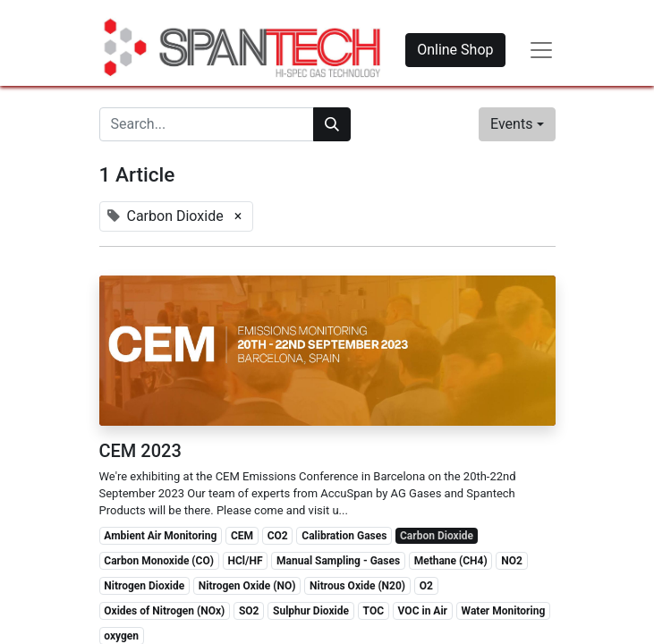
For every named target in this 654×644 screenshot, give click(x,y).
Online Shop (455, 50)
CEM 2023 (140, 451)
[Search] (332, 124)
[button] (517, 124)
